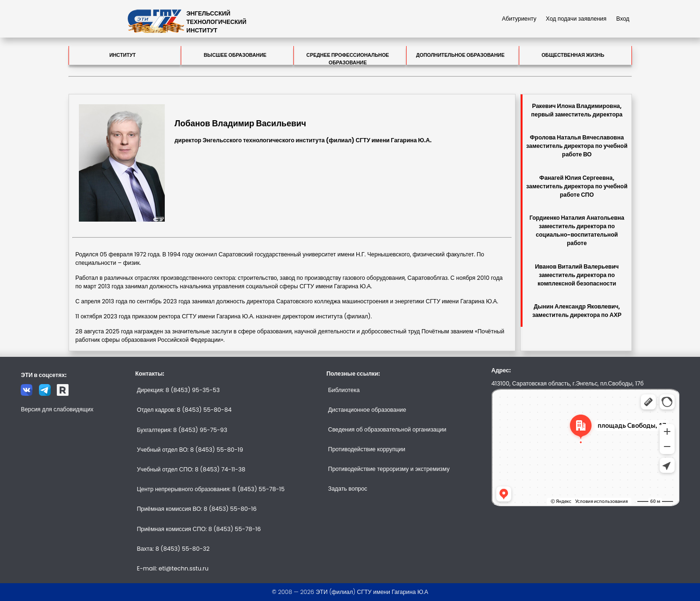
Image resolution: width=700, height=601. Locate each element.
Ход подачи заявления (576, 19)
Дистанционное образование (367, 410)
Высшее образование (235, 55)
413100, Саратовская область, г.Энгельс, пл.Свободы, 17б (568, 383)
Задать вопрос (348, 489)
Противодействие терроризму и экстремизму (389, 469)
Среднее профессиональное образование (348, 58)
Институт (123, 55)
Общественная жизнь (573, 55)
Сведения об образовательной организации (387, 429)
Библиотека (344, 390)
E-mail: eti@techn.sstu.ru (173, 568)
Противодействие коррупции (367, 449)
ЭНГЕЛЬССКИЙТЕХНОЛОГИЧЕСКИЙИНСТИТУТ (216, 22)
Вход (623, 19)
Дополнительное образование (460, 55)
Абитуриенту (519, 19)
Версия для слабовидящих (57, 409)
